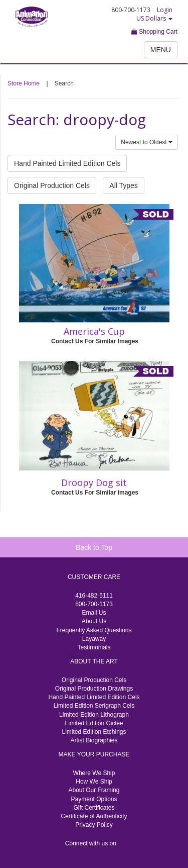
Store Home (24, 83)
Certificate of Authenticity (94, 816)
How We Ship (94, 782)
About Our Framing (94, 790)
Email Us (94, 613)
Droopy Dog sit (94, 483)
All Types (124, 185)
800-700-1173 (94, 604)
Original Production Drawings (94, 689)
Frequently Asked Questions (94, 630)
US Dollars (154, 18)
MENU (161, 50)
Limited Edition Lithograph (94, 715)
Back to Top (94, 547)
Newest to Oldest (147, 142)
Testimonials (94, 647)
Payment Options (94, 799)
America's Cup (94, 331)
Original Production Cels (52, 185)
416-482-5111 (94, 596)
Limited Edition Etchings (94, 732)
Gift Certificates (94, 808)
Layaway (94, 639)
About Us (94, 621)
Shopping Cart (154, 32)
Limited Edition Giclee (94, 723)
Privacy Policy (94, 825)
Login (165, 10)
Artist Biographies (94, 740)
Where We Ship (94, 773)
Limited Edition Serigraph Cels (94, 706)
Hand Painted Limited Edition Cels (67, 163)
